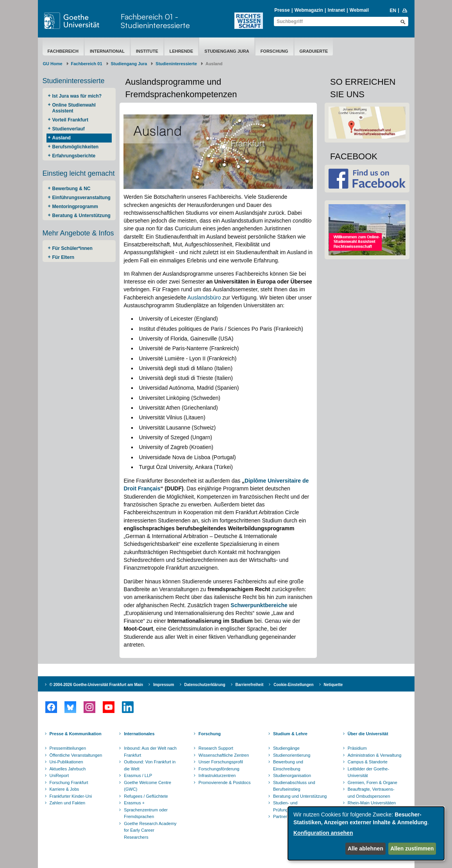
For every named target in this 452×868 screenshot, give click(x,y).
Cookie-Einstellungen (293, 685)
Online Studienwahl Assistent (74, 108)
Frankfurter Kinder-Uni (71, 796)
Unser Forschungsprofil (221, 762)
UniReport (59, 775)
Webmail (359, 10)
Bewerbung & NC (71, 189)
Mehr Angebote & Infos (78, 233)
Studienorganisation (292, 775)
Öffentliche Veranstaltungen (76, 755)
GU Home (53, 64)
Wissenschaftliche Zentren (224, 755)
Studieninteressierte (176, 64)
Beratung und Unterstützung (300, 796)
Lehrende (181, 51)
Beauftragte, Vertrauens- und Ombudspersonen (371, 793)
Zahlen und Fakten (68, 803)
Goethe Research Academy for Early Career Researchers (150, 830)
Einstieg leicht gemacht (79, 173)
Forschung (274, 51)
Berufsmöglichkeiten (76, 147)
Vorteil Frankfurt (70, 120)
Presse (282, 10)
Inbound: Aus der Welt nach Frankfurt (150, 752)
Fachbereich (63, 51)
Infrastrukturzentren (217, 775)
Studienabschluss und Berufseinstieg (294, 786)
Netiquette (333, 685)
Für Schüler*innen (72, 248)
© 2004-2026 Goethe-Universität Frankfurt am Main (96, 685)
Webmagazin (309, 10)
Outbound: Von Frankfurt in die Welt (150, 765)
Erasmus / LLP (138, 775)
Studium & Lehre (290, 734)
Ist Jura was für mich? (77, 96)
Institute (147, 51)
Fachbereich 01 (87, 64)
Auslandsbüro (204, 298)
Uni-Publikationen (66, 762)
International (107, 51)
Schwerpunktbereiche (259, 605)
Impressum (163, 685)
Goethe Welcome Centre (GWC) (147, 786)
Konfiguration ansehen (323, 833)
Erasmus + (134, 803)
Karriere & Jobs (64, 789)
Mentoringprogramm (75, 207)
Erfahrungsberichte (74, 156)
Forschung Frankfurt (69, 782)
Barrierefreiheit (250, 685)
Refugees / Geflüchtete (146, 796)
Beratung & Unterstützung (81, 216)
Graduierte (314, 51)
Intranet (336, 10)
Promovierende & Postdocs (224, 782)
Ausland (62, 138)
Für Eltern (63, 257)
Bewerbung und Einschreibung (288, 765)
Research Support (216, 748)
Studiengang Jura (227, 51)
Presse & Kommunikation (76, 734)
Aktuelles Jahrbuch (68, 769)
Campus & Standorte (368, 762)
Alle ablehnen (365, 848)
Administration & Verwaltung (375, 755)
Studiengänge (286, 748)
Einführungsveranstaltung (81, 198)
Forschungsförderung (219, 769)
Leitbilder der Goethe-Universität (368, 772)
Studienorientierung (292, 755)
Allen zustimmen (412, 848)
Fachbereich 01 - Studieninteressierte (155, 21)
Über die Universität (368, 734)
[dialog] (366, 833)
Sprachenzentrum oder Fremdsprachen (146, 813)
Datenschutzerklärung (205, 685)
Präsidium (357, 748)
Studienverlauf (69, 129)
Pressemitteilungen (68, 748)
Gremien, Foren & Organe (372, 782)
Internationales (139, 734)
